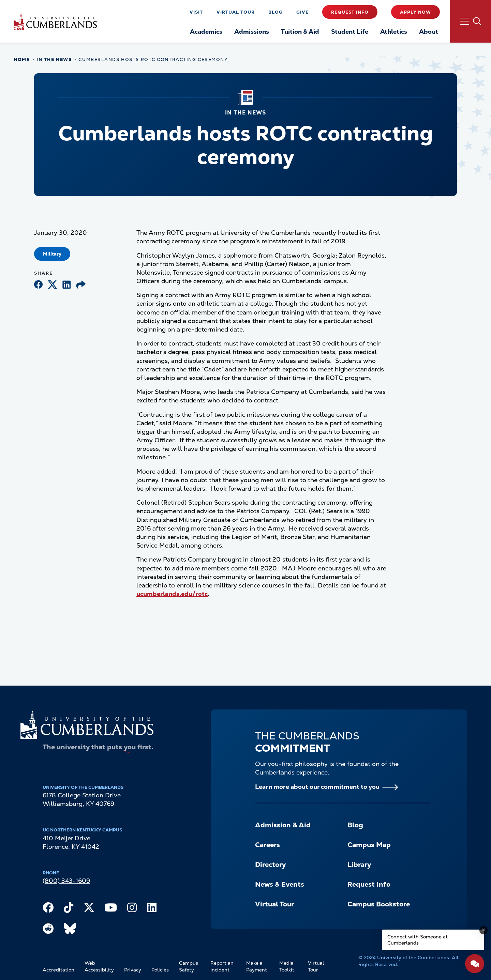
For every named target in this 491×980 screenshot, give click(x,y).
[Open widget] (475, 964)
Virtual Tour (236, 12)
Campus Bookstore (379, 904)
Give (302, 12)
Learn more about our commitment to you (317, 787)
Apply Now (415, 12)
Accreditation (58, 970)
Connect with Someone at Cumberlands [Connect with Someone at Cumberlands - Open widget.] (418, 940)
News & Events (280, 884)
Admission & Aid (283, 825)
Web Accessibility (99, 966)
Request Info (350, 12)
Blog (276, 12)
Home (22, 59)
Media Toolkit (287, 966)
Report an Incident (222, 966)
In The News (54, 59)
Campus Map (369, 845)
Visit (196, 12)
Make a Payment (257, 966)
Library (359, 864)
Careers (267, 845)
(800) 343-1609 (66, 881)
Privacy (133, 970)
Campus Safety (189, 966)
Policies (160, 970)
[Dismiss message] (483, 930)
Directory (270, 864)
